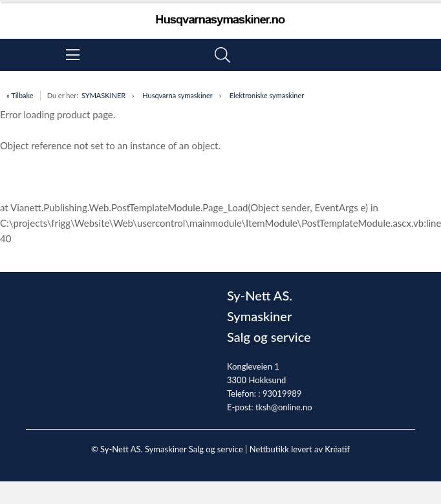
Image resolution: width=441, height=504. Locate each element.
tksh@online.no (284, 407)
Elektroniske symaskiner (267, 95)
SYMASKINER (103, 95)
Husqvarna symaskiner (177, 95)
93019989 (282, 394)
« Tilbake (20, 95)
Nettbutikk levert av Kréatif (300, 449)
